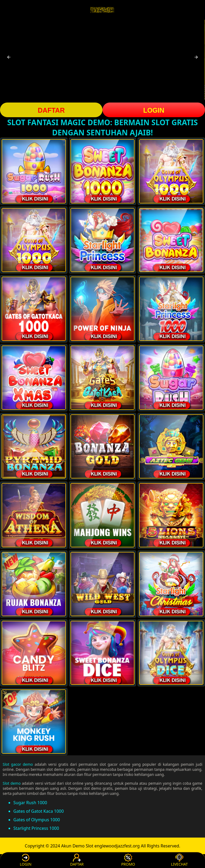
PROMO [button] (128, 860)
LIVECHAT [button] (179, 860)
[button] (9, 57)
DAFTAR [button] (51, 110)
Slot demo (12, 783)
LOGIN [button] (154, 110)
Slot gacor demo (18, 764)
